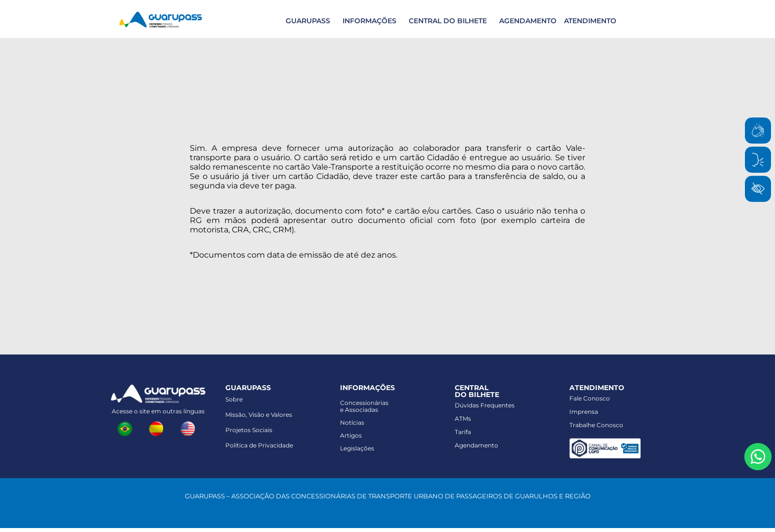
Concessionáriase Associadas (364, 406)
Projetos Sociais (249, 430)
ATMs (463, 419)
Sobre (234, 399)
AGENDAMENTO (528, 21)
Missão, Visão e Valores (259, 415)
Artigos (351, 435)
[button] (307, 21)
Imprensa (584, 412)
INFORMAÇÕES (369, 21)
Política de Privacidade (259, 445)
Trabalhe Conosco (596, 425)
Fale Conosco (590, 398)
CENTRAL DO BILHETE (448, 21)
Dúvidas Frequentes (485, 405)
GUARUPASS (308, 21)
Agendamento (476, 445)
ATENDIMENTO (590, 21)
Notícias (352, 422)
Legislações (357, 448)
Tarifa (463, 432)
